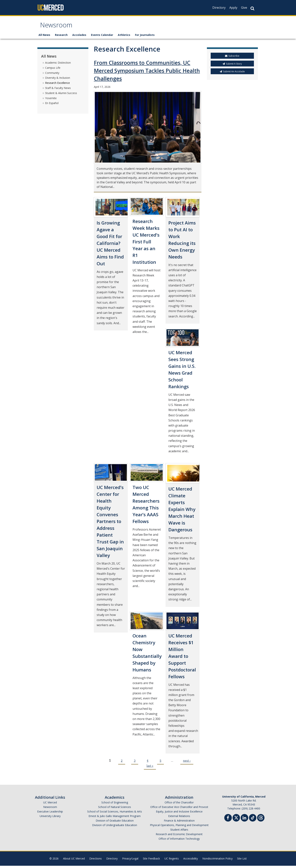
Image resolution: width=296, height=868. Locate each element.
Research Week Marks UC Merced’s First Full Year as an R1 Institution (146, 244)
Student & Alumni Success (61, 95)
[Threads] (261, 820)
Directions (96, 861)
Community (52, 75)
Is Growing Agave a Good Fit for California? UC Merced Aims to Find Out (110, 245)
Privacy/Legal (130, 861)
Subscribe (232, 58)
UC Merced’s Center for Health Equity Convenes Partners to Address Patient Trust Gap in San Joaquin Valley (110, 524)
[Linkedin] (244, 821)
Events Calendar (102, 37)
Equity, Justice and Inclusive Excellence (179, 814)
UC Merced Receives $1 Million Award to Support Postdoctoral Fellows (182, 658)
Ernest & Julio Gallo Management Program (115, 818)
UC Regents (172, 861)
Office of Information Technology (179, 841)
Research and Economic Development (179, 836)
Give (244, 8)
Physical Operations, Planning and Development (179, 827)
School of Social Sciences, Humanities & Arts (115, 814)
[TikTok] (253, 820)
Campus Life (53, 70)
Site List (242, 861)
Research (61, 37)
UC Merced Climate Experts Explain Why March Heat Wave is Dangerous (182, 511)
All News (44, 37)
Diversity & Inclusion (58, 80)
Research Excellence (57, 85)
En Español (52, 105)
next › (187, 763)
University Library (50, 818)
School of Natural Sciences (115, 809)
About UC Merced (74, 861)
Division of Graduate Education (115, 823)
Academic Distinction (58, 65)
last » (150, 768)
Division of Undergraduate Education (115, 827)
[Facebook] (228, 821)
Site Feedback (151, 861)
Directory (219, 8)
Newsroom (58, 27)
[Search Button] (252, 8)
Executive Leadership (50, 814)
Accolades (79, 37)
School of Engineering (115, 805)
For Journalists (145, 37)
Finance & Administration (179, 823)
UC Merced (50, 805)
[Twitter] (236, 820)
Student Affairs (179, 832)
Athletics (124, 37)
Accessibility (191, 861)
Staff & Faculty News (58, 90)
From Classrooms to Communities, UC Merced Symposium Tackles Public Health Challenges (147, 73)
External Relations (179, 818)
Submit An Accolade (232, 74)
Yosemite (51, 100)
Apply (233, 8)
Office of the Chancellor (179, 805)
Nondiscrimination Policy (217, 861)
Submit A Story (232, 66)
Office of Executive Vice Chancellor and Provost (179, 809)
